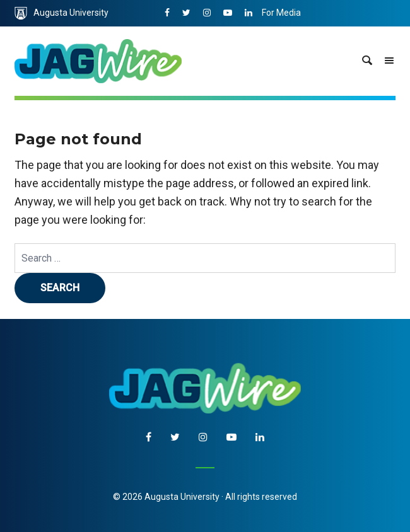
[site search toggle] (367, 61)
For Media (281, 13)
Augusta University (61, 13)
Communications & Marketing (321, 39)
